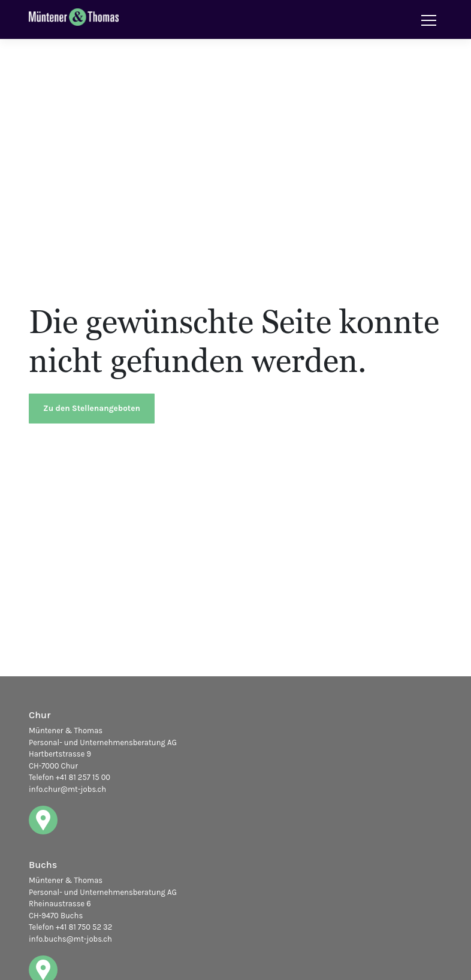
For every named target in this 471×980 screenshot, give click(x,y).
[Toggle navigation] (429, 20)
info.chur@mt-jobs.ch (67, 789)
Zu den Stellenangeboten (92, 408)
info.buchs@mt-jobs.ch (70, 939)
